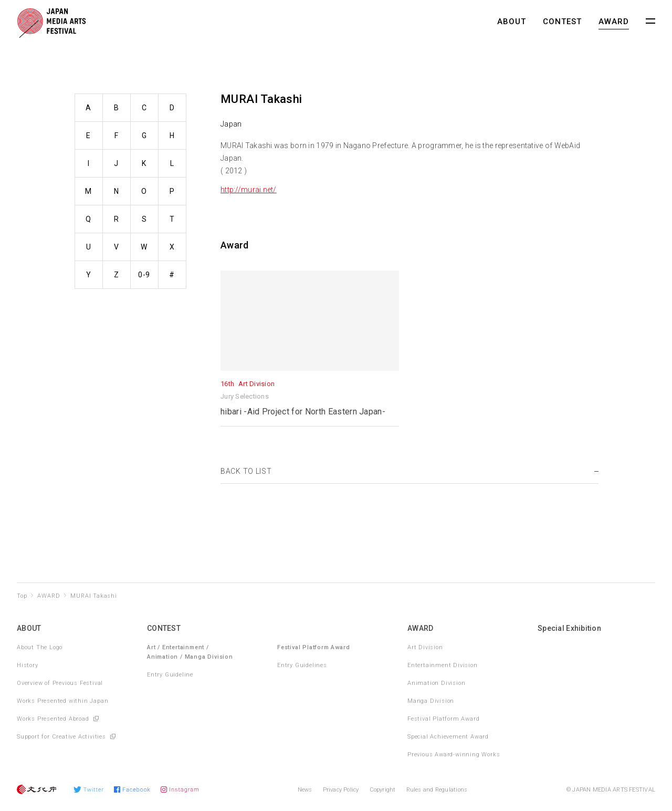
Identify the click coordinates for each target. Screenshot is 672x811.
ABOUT (512, 22)
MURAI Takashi (93, 596)
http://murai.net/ (249, 190)
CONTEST (562, 22)
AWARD (614, 22)
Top (22, 596)
